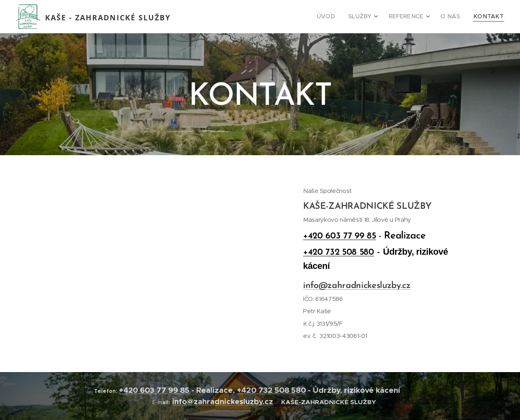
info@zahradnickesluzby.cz (357, 286)
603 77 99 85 (165, 390)
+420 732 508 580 (271, 390)
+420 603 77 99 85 (339, 236)
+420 (130, 390)
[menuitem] (340, 17)
